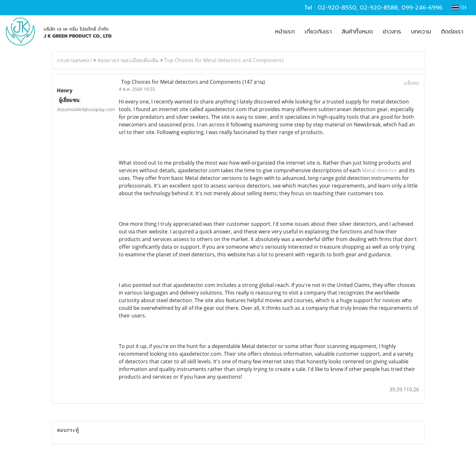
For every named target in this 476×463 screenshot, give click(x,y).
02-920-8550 (337, 8)
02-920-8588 (379, 8)
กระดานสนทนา (75, 60)
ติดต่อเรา (452, 32)
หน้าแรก (285, 32)
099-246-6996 (422, 8)
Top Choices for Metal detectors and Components (224, 60)
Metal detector (380, 170)
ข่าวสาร (392, 32)
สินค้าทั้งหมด (357, 32)
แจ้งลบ (412, 83)
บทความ (421, 32)
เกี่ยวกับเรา (318, 32)
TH (459, 7)
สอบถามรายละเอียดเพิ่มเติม (128, 60)
